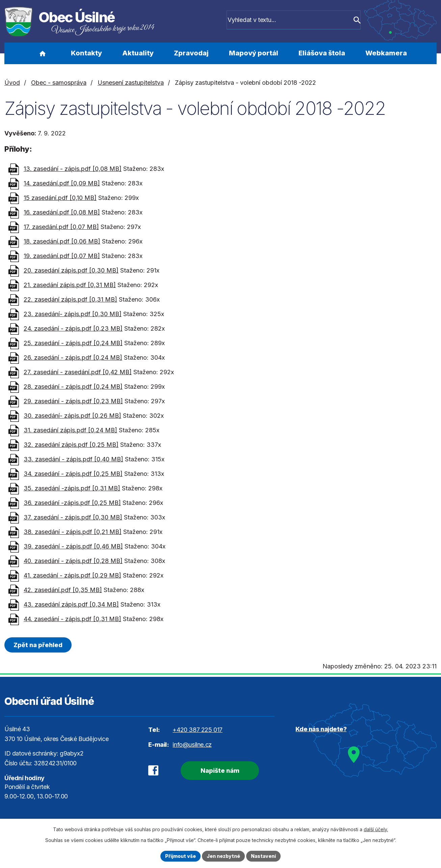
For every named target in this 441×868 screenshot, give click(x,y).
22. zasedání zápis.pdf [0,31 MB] (70, 299)
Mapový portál (254, 53)
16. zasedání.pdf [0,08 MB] (62, 212)
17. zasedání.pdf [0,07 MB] (61, 227)
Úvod (42, 53)
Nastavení (263, 856)
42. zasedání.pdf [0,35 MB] (63, 590)
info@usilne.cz (192, 745)
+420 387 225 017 (198, 730)
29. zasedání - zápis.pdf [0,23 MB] (73, 401)
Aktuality (138, 53)
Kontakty (86, 53)
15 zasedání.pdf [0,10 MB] (60, 198)
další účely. (376, 829)
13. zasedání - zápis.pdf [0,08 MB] (73, 169)
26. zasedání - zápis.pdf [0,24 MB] (73, 358)
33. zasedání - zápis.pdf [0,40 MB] (73, 459)
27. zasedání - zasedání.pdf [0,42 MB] (78, 372)
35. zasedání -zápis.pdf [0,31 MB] (72, 488)
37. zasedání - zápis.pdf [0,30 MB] (73, 517)
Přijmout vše (180, 856)
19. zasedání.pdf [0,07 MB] (62, 256)
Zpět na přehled (38, 645)
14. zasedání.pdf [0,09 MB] (62, 183)
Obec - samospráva (59, 83)
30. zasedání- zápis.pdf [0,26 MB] (72, 416)
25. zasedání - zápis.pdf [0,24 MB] (73, 343)
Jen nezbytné (223, 856)
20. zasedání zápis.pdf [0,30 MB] (71, 270)
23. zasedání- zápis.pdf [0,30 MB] (73, 314)
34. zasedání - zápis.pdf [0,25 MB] (73, 474)
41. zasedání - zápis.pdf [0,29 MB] (72, 575)
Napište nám (220, 771)
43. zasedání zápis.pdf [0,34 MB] (71, 604)
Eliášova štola (322, 53)
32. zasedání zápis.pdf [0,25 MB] (71, 445)
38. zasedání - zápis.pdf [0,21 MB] (73, 532)
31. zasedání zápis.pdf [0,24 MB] (70, 430)
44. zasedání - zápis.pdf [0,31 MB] (72, 619)
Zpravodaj (191, 53)
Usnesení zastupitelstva (131, 83)
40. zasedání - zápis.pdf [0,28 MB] (73, 561)
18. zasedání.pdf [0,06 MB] (62, 241)
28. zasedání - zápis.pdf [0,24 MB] (73, 387)
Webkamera (386, 53)
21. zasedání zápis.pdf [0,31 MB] (70, 285)
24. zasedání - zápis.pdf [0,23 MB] (73, 328)
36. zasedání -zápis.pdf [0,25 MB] (72, 503)
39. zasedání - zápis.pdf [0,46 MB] (73, 546)
